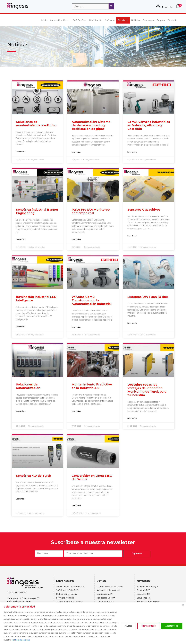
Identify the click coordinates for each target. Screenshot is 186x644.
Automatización (60, 20)
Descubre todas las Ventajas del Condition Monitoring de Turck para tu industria (147, 390)
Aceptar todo (172, 626)
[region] (93, 623)
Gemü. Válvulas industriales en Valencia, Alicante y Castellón (149, 125)
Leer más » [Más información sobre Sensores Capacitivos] (132, 236)
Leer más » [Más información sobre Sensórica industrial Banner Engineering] (21, 239)
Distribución (96, 20)
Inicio (44, 20)
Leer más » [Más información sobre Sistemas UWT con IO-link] (132, 323)
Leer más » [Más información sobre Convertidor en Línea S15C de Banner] (76, 505)
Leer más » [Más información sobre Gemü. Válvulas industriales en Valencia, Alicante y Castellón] (132, 152)
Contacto (172, 20)
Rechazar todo (149, 626)
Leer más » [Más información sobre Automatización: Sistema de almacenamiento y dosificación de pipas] (76, 152)
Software (110, 20)
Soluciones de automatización (28, 386)
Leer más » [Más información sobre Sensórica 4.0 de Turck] (21, 499)
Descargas (148, 20)
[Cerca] (183, 605)
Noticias (136, 20)
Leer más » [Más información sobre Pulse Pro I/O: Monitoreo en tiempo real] (76, 239)
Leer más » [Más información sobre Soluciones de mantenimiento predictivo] (21, 152)
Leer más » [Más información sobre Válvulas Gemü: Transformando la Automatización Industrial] (76, 327)
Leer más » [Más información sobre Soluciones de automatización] (21, 411)
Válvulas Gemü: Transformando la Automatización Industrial (92, 300)
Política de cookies (21, 640)
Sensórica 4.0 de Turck (34, 476)
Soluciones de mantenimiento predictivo (36, 124)
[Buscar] (111, 6)
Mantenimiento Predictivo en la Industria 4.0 (92, 386)
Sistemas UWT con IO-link (148, 297)
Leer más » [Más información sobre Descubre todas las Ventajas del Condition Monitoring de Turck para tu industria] (132, 418)
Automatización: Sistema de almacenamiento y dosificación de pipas (91, 125)
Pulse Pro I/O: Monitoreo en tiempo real (91, 211)
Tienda (123, 20)
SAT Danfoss (80, 20)
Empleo (161, 20)
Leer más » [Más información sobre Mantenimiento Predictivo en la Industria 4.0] (76, 411)
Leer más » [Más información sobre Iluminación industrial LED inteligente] (21, 327)
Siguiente (137, 553)
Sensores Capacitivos (144, 210)
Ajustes (129, 626)
